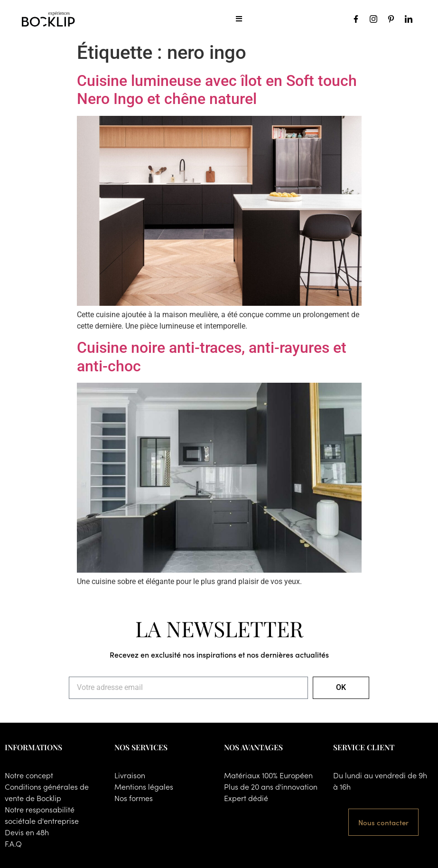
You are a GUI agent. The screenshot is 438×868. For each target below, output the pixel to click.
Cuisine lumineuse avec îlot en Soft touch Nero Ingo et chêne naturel (217, 90)
